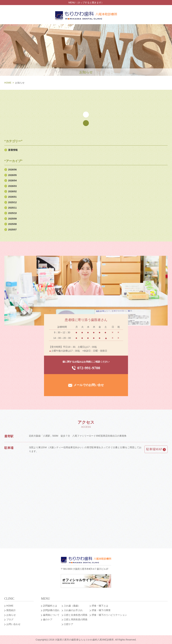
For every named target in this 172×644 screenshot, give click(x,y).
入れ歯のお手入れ (73, 610)
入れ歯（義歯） (72, 606)
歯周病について (51, 615)
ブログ (10, 619)
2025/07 (13, 230)
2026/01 (13, 197)
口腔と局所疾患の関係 (76, 619)
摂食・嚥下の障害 (101, 610)
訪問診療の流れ (51, 610)
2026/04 (13, 180)
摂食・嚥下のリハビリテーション (109, 615)
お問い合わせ (13, 624)
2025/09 (13, 219)
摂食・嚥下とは (100, 606)
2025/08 (13, 224)
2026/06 (13, 170)
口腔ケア (69, 624)
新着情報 (13, 150)
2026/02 (13, 191)
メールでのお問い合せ (86, 385)
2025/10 (13, 213)
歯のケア (48, 619)
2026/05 (13, 175)
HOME (8, 83)
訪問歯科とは (50, 606)
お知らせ (11, 615)
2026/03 (13, 186)
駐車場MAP (156, 449)
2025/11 (13, 208)
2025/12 (13, 202)
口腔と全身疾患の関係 (76, 615)
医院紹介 (11, 610)
